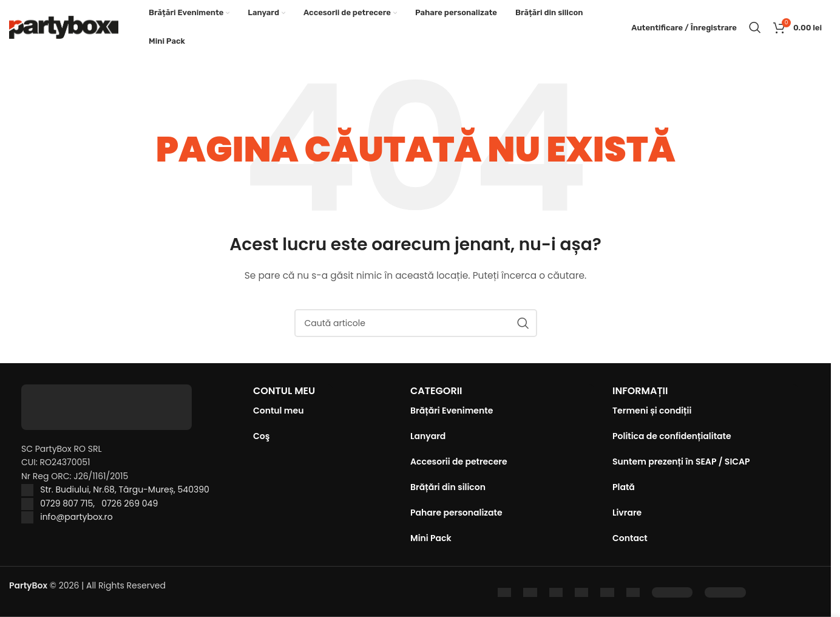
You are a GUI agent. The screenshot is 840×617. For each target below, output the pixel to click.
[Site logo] (64, 27)
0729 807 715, (71, 503)
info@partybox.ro (76, 517)
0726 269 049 (130, 503)
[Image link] (672, 591)
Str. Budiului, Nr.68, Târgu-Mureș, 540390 (125, 489)
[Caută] (755, 27)
